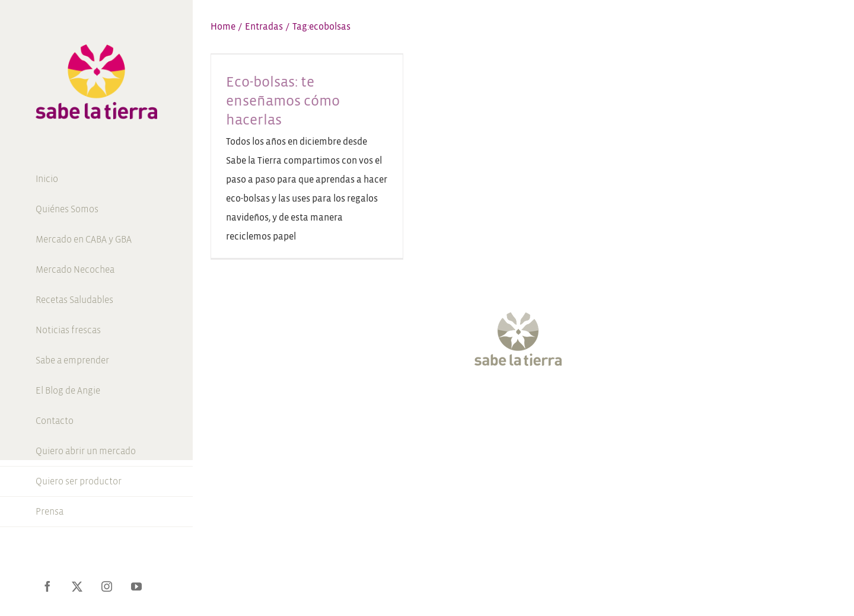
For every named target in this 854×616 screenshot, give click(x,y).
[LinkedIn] (577, 402)
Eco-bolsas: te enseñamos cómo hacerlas (283, 101)
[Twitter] (491, 402)
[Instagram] (512, 402)
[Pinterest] (556, 402)
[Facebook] (470, 402)
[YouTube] (534, 402)
